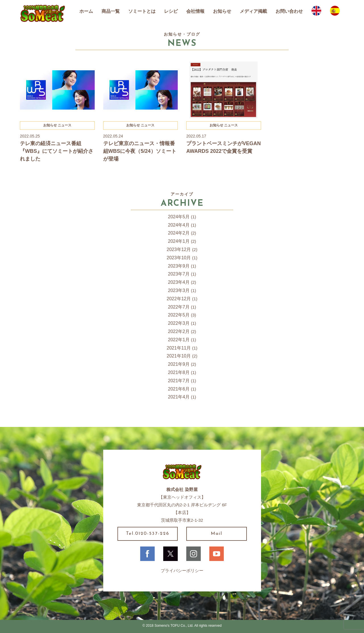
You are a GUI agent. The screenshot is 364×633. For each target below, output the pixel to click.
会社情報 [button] (195, 11)
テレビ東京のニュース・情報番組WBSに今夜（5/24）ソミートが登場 (140, 151)
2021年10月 (179, 356)
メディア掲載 (253, 11)
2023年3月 (179, 290)
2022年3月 (179, 323)
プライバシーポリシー (182, 571)
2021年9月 (179, 364)
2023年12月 (179, 249)
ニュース (65, 125)
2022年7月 (179, 307)
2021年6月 (179, 389)
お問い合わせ (289, 11)
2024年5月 (179, 217)
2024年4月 (179, 225)
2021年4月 (179, 397)
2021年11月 (179, 348)
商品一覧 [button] (111, 11)
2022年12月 (179, 299)
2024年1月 (179, 241)
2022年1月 (179, 340)
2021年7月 (179, 381)
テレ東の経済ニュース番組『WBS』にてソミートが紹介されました (57, 151)
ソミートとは (142, 11)
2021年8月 (179, 372)
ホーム (86, 11)
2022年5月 (179, 315)
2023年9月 (179, 266)
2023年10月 (179, 258)
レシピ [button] (171, 11)
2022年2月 (179, 331)
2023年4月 (179, 282)
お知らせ (222, 11)
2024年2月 (179, 233)
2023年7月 (179, 274)
